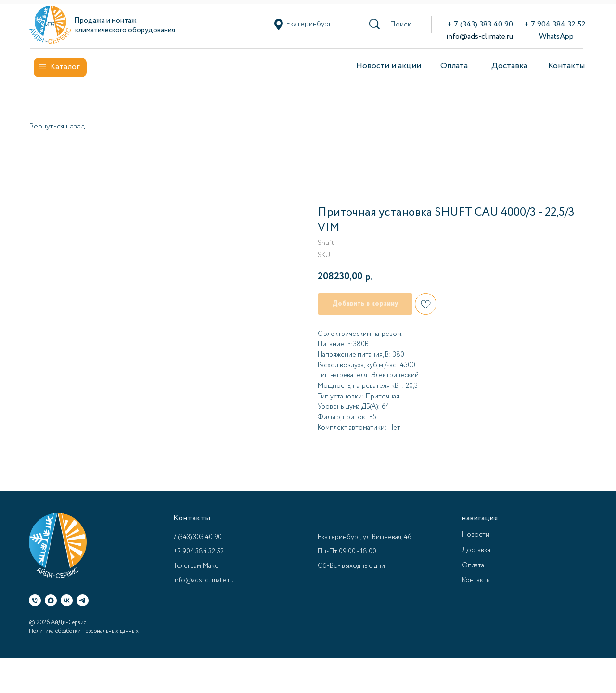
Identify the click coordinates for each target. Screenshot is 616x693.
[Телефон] (35, 600)
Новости (476, 535)
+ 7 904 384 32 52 (555, 24)
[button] (400, 25)
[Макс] (51, 600)
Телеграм (187, 566)
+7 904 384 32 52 (199, 552)
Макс (210, 566)
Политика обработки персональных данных (84, 631)
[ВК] (67, 600)
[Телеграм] (83, 600)
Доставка (509, 66)
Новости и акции (389, 66)
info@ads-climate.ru (480, 36)
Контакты (566, 66)
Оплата (454, 66)
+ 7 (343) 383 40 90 (480, 24)
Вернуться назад (57, 126)
